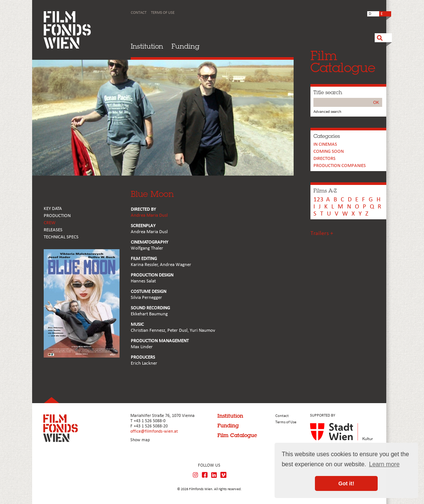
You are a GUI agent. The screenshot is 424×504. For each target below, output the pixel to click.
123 (318, 200)
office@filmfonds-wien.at (154, 432)
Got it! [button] (346, 483)
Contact (139, 13)
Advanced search (327, 112)
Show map (140, 440)
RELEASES (53, 230)
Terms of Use (163, 13)
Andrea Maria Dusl (149, 215)
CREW (50, 223)
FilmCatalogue (343, 61)
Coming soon (329, 151)
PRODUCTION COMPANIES (340, 166)
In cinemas (325, 144)
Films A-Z (325, 191)
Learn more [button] (384, 464)
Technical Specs (61, 237)
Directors (324, 159)
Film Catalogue (237, 435)
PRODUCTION (57, 216)
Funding (185, 46)
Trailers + (322, 234)
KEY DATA (53, 209)
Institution (147, 46)
